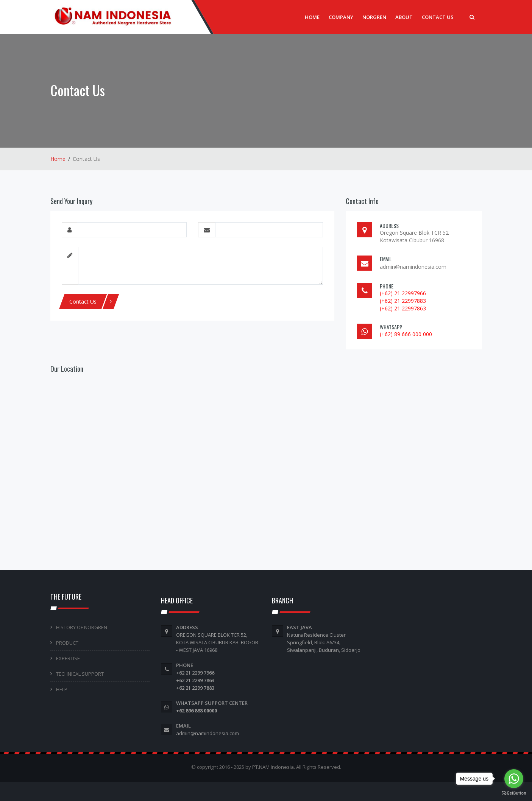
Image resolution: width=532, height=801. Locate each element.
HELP (62, 689)
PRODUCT (67, 643)
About (404, 17)
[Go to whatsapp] (514, 779)
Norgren (374, 17)
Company (341, 17)
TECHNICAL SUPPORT (80, 674)
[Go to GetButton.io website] (514, 793)
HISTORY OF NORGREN (82, 627)
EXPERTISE (68, 658)
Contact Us (438, 17)
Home (312, 17)
